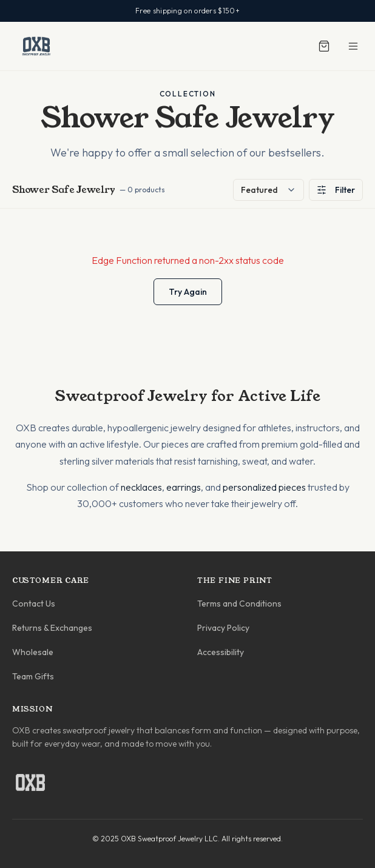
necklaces (141, 487)
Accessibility (221, 652)
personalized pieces (264, 487)
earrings (184, 487)
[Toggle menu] (353, 46)
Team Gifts (33, 676)
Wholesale (33, 652)
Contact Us (34, 604)
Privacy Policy (223, 628)
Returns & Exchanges (52, 628)
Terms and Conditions (239, 604)
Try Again (188, 292)
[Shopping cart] (324, 46)
